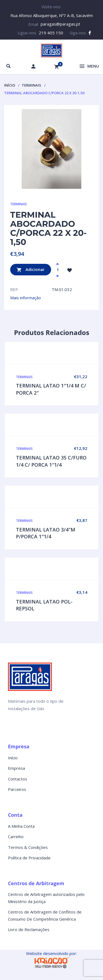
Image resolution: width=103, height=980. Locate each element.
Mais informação (26, 298)
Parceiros (17, 789)
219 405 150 (51, 33)
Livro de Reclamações (29, 929)
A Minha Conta (21, 826)
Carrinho (16, 837)
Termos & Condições (28, 847)
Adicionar (31, 270)
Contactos (18, 779)
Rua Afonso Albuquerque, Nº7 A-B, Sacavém (52, 15)
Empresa (16, 768)
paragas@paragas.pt (60, 24)
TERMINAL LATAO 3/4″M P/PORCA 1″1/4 (46, 533)
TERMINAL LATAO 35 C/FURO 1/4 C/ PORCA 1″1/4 (51, 461)
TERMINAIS (31, 85)
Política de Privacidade (29, 858)
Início (10, 85)
